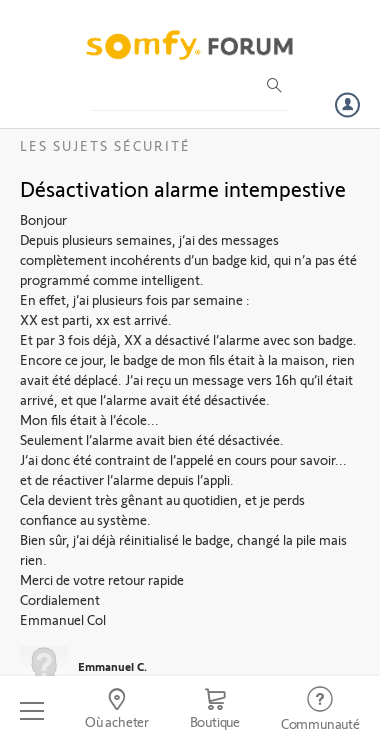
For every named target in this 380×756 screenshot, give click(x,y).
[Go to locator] (117, 711)
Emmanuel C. (112, 666)
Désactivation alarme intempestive (183, 188)
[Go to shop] (214, 711)
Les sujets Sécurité (105, 145)
